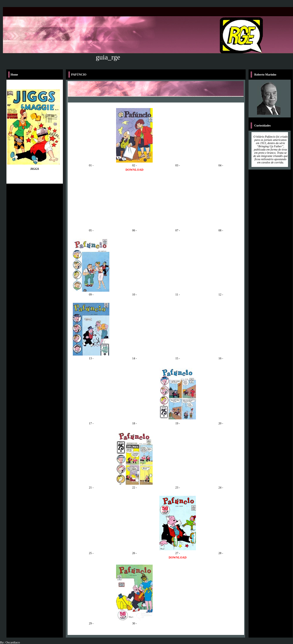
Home (14, 75)
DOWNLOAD (134, 170)
